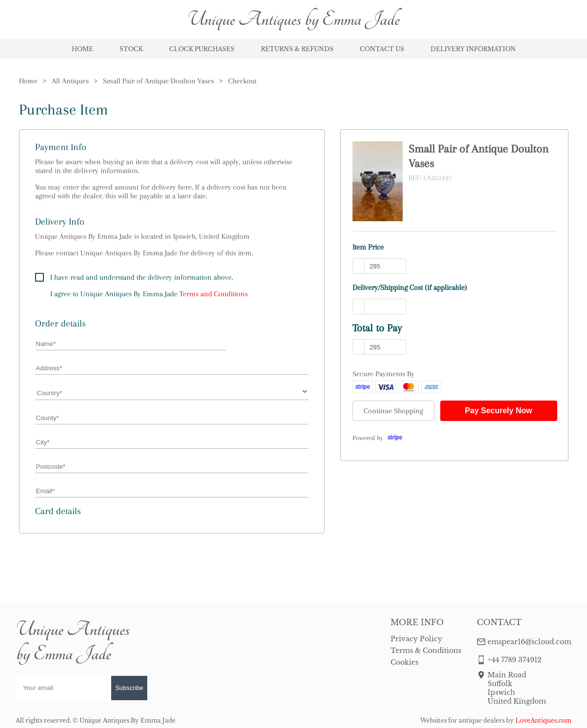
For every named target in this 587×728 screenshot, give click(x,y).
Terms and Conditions (214, 294)
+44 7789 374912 (515, 660)
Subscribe (129, 688)
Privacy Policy (416, 639)
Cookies (404, 662)
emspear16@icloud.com (529, 642)
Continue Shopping (393, 411)
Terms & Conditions (426, 651)
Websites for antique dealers (462, 720)
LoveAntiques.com (543, 720)
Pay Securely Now (499, 411)
